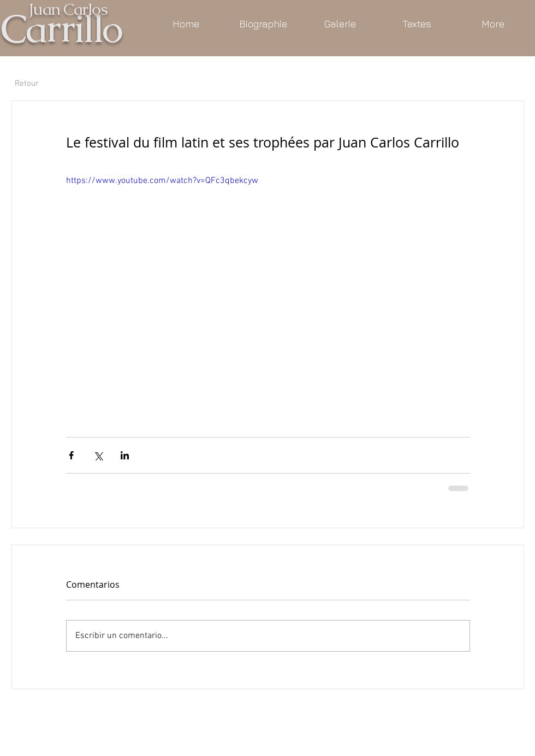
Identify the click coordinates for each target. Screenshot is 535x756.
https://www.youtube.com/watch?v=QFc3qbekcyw (162, 181)
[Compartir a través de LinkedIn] (125, 455)
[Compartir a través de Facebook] (71, 455)
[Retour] (27, 84)
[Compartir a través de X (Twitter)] (98, 455)
